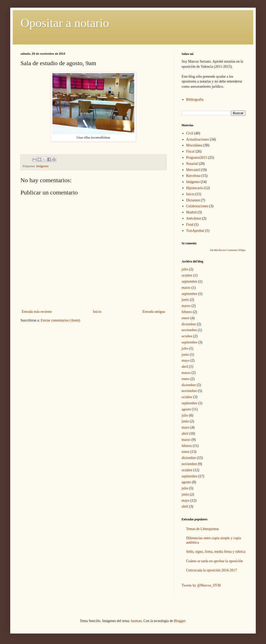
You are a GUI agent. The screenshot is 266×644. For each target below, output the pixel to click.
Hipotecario (195, 188)
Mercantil (193, 170)
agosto (186, 409)
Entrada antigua (154, 312)
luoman (136, 621)
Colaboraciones (197, 206)
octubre (187, 275)
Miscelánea (194, 145)
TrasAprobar (195, 231)
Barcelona (193, 176)
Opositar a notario (65, 23)
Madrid (191, 212)
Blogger (180, 621)
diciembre (189, 324)
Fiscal (190, 151)
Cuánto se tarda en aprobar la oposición (215, 561)
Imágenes (42, 166)
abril (185, 367)
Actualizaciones (198, 139)
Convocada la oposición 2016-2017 (212, 570)
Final (190, 225)
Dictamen (193, 200)
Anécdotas (194, 218)
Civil (190, 133)
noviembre (189, 330)
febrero (187, 312)
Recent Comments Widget (232, 250)
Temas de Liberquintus (203, 529)
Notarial (192, 164)
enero (186, 318)
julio (185, 269)
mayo (186, 360)
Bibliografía (195, 100)
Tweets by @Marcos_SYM (201, 585)
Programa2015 (197, 158)
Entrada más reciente (37, 312)
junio (185, 300)
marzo (186, 288)
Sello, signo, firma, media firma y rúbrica (216, 552)
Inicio (97, 312)
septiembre (189, 281)
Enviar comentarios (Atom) (60, 320)
